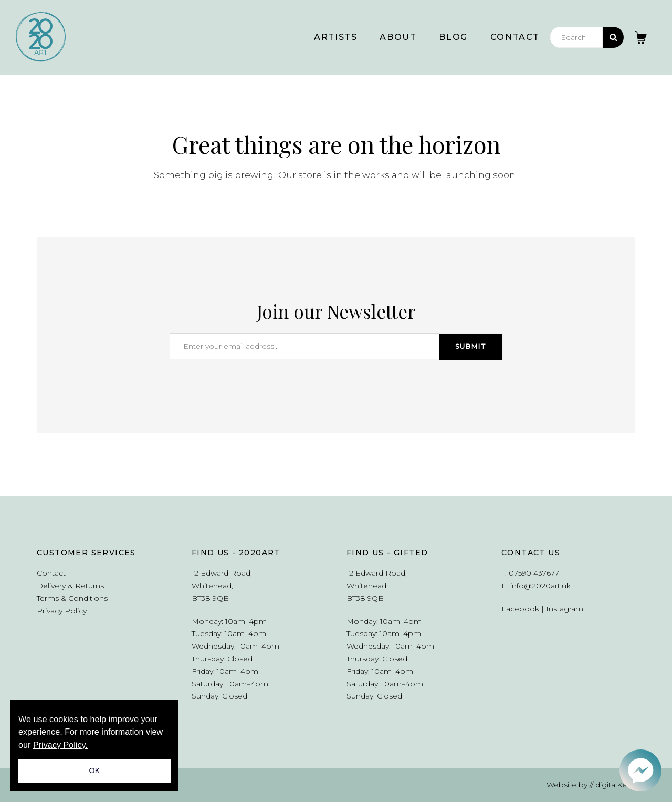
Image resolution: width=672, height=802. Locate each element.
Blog (453, 37)
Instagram (565, 609)
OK (95, 770)
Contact (515, 37)
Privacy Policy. (60, 745)
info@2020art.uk (540, 586)
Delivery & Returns (70, 586)
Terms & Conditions (72, 598)
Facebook (520, 609)
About (398, 37)
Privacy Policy (62, 611)
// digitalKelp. (612, 785)
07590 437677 (534, 573)
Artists (335, 37)
